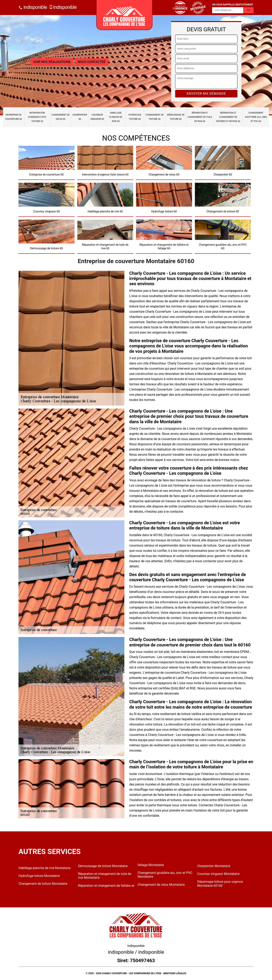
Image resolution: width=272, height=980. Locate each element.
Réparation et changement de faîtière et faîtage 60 (228, 117)
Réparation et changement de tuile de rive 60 (200, 117)
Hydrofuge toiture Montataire (39, 876)
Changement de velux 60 (60, 117)
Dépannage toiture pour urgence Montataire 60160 (220, 884)
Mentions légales (175, 973)
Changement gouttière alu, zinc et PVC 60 (256, 117)
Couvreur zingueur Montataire (218, 874)
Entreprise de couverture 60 (14, 117)
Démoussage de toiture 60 (176, 117)
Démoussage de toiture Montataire (103, 866)
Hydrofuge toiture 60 (135, 117)
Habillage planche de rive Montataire (44, 868)
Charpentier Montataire (214, 866)
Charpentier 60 (80, 117)
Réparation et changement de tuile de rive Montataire (105, 876)
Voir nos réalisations (52, 62)
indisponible (33, 7)
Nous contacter (92, 62)
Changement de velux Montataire (161, 885)
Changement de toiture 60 (154, 117)
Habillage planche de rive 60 (116, 117)
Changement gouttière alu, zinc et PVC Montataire (165, 875)
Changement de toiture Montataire (43, 884)
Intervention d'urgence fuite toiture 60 (37, 117)
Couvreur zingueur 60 (97, 117)
